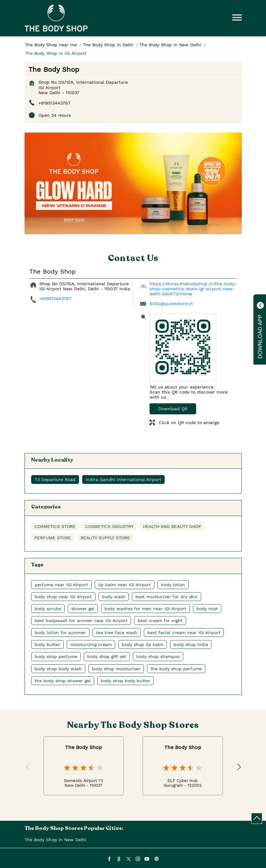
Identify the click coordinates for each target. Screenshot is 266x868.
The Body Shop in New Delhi (55, 840)
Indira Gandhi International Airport (123, 479)
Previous (28, 767)
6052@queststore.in (171, 304)
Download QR (173, 409)
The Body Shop (84, 747)
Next (238, 767)
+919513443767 (54, 103)
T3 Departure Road (55, 479)
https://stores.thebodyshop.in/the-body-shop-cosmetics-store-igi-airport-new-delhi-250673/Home (193, 289)
